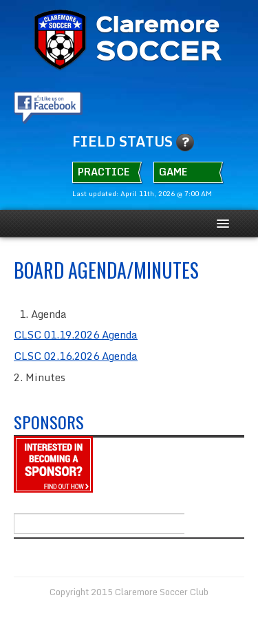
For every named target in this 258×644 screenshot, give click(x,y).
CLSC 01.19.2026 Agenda (76, 334)
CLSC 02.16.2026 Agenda (76, 356)
